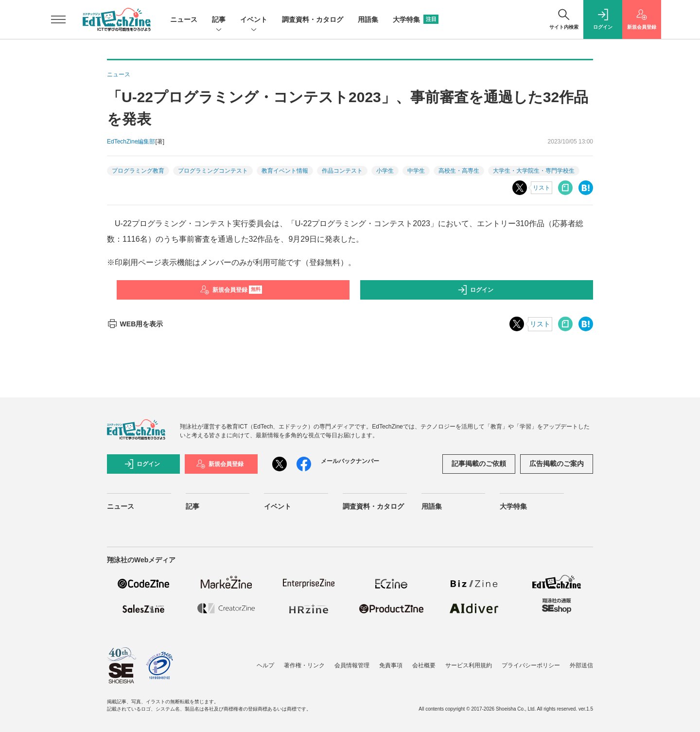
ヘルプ (265, 665)
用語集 (368, 19)
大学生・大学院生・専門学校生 (534, 171)
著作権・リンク (304, 665)
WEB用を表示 (135, 324)
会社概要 (424, 665)
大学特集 (416, 19)
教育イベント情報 (285, 171)
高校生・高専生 (459, 171)
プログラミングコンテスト (213, 171)
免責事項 (391, 665)
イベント (254, 20)
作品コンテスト (342, 171)
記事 (219, 20)
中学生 (416, 171)
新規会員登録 (231, 290)
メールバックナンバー (350, 461)
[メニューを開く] (58, 19)
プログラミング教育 (138, 171)
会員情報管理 (352, 665)
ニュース (184, 19)
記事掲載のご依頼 (479, 464)
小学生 (385, 171)
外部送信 (581, 665)
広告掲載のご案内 (557, 464)
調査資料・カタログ (313, 19)
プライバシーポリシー (531, 665)
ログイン (475, 290)
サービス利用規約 (469, 665)
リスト (542, 188)
